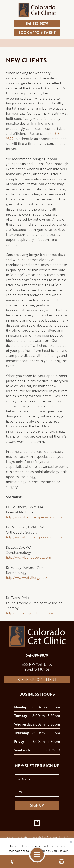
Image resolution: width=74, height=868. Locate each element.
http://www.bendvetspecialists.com (34, 517)
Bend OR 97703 (37, 669)
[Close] (71, 841)
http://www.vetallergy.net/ (27, 578)
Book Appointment (37, 679)
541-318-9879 (37, 23)
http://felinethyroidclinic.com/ (30, 613)
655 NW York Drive (37, 664)
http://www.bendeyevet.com (28, 557)
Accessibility (33, 837)
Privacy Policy (13, 837)
